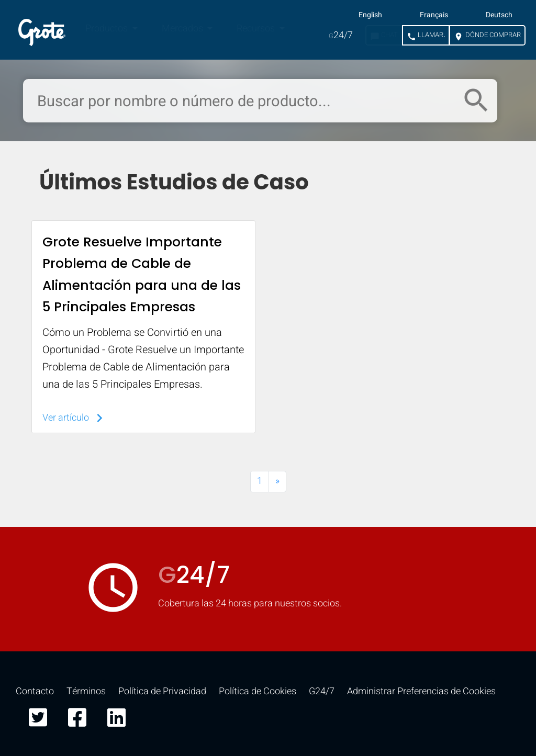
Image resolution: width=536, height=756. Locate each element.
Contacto (35, 691)
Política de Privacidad (162, 691)
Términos (86, 691)
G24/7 (322, 691)
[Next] (277, 482)
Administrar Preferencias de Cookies (421, 691)
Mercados (183, 29)
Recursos (257, 29)
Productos (108, 29)
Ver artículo (75, 418)
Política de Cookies (258, 691)
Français (434, 15)
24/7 (341, 35)
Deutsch (499, 15)
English (370, 15)
